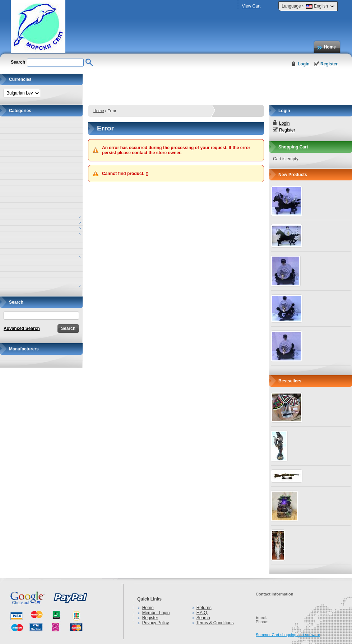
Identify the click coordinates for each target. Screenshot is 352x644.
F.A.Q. (202, 613)
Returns (204, 608)
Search (203, 618)
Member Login (156, 613)
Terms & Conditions (215, 623)
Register (329, 64)
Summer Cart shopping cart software (288, 635)
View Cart (251, 6)
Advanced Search (22, 328)
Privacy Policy (156, 623)
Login (304, 64)
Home (330, 47)
